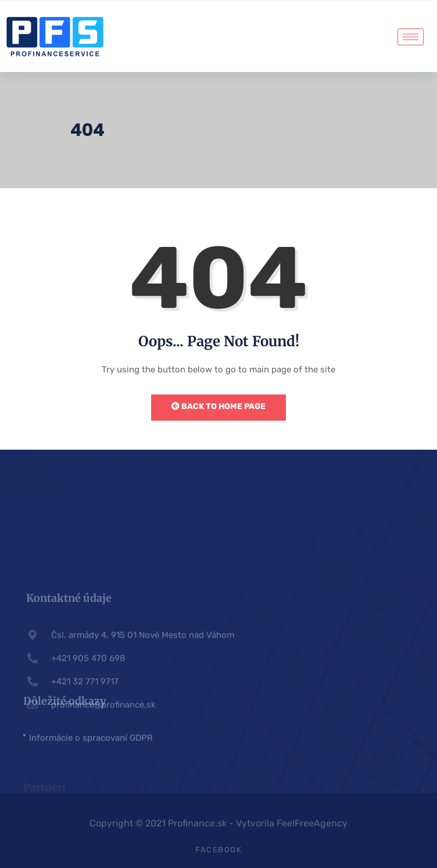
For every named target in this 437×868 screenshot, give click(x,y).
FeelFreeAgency (312, 827)
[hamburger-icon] (411, 37)
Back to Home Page (218, 406)
